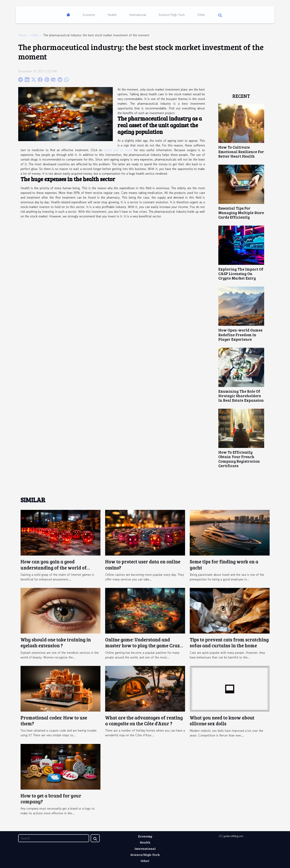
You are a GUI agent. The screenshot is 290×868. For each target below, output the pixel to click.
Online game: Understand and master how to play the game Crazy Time (144, 646)
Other (201, 15)
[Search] (54, 838)
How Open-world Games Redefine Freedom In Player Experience (240, 334)
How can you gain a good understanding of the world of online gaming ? (54, 567)
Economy (89, 15)
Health (112, 15)
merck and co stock (118, 150)
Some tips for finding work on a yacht (224, 564)
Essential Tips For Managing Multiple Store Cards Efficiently (241, 212)
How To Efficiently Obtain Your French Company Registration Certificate (239, 459)
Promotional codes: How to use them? (54, 720)
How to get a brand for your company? (51, 799)
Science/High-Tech (172, 15)
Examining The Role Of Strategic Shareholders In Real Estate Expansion (241, 396)
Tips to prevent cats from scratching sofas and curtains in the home (229, 642)
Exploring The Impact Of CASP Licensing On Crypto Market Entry (241, 273)
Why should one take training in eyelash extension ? (56, 642)
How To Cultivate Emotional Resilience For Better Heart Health (241, 152)
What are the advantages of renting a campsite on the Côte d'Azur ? (144, 720)
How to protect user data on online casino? (143, 564)
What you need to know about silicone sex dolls (222, 720)
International (138, 15)
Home (22, 35)
